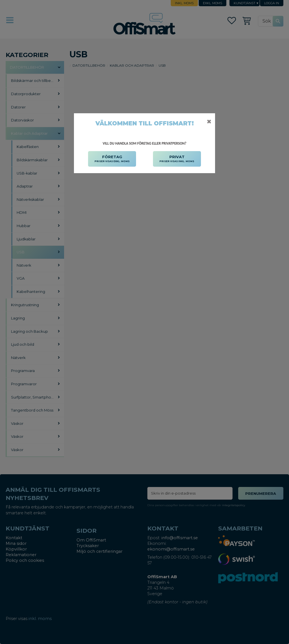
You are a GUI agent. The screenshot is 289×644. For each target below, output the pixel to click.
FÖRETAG (112, 159)
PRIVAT (177, 159)
